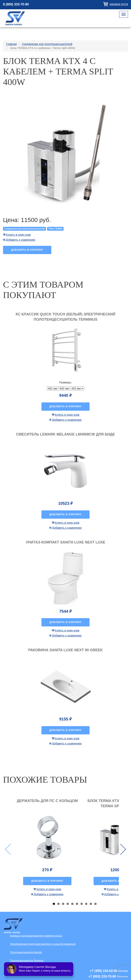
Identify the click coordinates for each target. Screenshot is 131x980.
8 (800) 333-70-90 (16, 4)
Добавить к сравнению (20, 240)
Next (123, 849)
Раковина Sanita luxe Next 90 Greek (65, 650)
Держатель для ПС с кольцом (47, 801)
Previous (8, 849)
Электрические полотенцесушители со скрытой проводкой (43, 944)
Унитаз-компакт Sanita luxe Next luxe (65, 542)
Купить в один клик (18, 235)
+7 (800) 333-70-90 (102, 976)
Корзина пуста (119, 4)
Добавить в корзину (27, 250)
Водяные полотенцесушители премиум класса (36, 936)
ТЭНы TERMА (55, 229)
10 (95, 904)
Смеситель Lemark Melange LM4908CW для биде (65, 434)
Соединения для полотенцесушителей (24, 229)
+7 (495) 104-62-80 (104, 971)
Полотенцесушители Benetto (26, 952)
